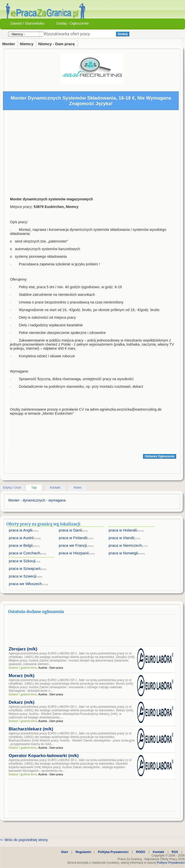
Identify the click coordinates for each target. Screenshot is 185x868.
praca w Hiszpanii (74, 553)
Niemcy (27, 44)
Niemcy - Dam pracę (56, 44)
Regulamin (83, 852)
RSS (175, 852)
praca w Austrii (21, 538)
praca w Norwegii (123, 553)
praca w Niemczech (125, 545)
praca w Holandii (123, 530)
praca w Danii (70, 530)
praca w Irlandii (122, 538)
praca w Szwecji (23, 576)
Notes (77, 488)
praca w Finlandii (73, 538)
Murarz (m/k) (22, 676)
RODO (141, 852)
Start (65, 852)
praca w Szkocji (22, 561)
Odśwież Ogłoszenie (160, 456)
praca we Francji (73, 545)
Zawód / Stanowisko (27, 23)
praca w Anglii (21, 530)
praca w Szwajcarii (25, 568)
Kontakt (55, 488)
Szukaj (123, 34)
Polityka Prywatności (113, 852)
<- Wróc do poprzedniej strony (24, 840)
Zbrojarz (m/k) (23, 649)
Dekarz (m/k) (22, 702)
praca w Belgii (21, 545)
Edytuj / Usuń (12, 488)
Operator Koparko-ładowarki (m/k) (44, 756)
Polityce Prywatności (171, 863)
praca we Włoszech (25, 584)
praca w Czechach (25, 553)
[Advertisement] (92, 152)
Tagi (34, 488)
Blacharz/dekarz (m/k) (31, 729)
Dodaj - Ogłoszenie (73, 23)
